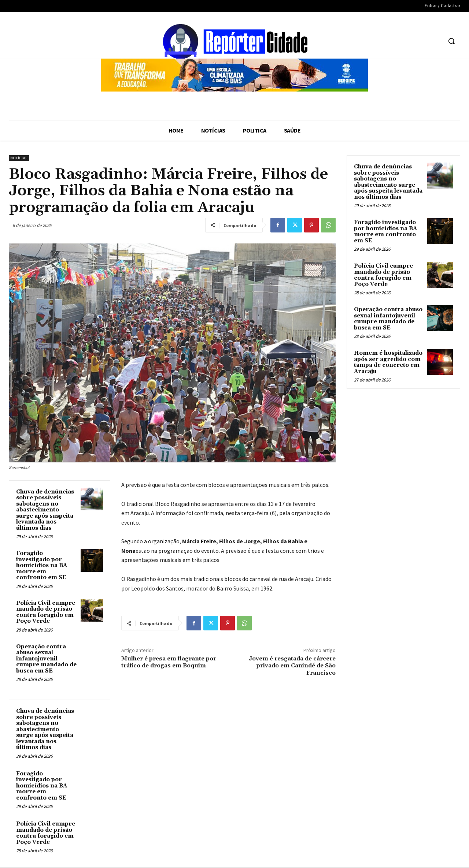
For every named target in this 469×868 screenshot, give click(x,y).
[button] (451, 41)
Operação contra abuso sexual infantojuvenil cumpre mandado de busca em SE (46, 659)
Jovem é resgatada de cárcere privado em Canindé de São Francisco (292, 666)
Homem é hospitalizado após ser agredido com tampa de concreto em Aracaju (388, 362)
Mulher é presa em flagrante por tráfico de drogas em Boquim (169, 662)
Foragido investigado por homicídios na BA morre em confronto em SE (42, 565)
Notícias (19, 158)
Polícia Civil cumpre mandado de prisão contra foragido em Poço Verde (46, 612)
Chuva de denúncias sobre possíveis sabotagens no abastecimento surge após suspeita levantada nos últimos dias (45, 510)
